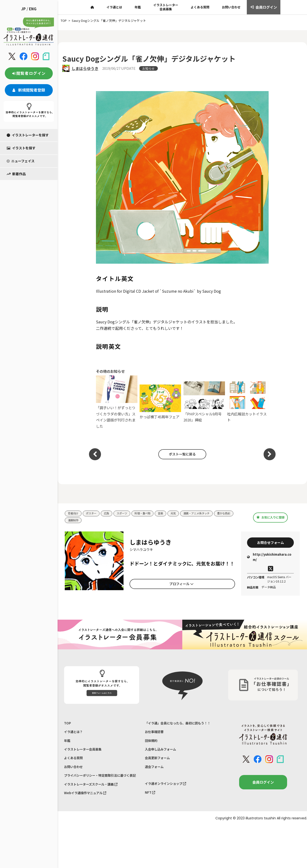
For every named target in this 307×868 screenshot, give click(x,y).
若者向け (74, 514)
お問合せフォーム (271, 544)
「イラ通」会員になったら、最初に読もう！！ (177, 729)
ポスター (94, 514)
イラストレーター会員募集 (166, 7)
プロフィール (181, 585)
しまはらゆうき (85, 68)
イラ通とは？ (75, 736)
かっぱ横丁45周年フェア (160, 402)
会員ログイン (264, 7)
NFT (151, 810)
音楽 (171, 514)
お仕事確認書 (156, 742)
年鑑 (138, 7)
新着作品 (16, 174)
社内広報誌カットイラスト (248, 402)
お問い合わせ (231, 7)
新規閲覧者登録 (29, 90)
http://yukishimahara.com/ (269, 560)
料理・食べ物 (151, 514)
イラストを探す (21, 148)
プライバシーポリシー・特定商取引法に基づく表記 (100, 789)
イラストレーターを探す (28, 135)
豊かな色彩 (76, 521)
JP (23, 9)
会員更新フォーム (159, 772)
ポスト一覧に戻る (180, 454)
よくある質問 (200, 7)
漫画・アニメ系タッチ (210, 514)
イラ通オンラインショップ (169, 800)
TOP (68, 726)
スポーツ (128, 514)
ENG (33, 9)
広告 (111, 514)
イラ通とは (114, 7)
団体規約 (152, 752)
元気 (184, 514)
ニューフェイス (21, 161)
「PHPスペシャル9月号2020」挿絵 (204, 402)
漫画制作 (97, 521)
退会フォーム (156, 782)
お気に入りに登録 (270, 518)
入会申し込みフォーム (163, 762)
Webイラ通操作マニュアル (88, 812)
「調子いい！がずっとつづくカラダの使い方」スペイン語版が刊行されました (117, 402)
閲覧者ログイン (29, 73)
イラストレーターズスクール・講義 (95, 802)
